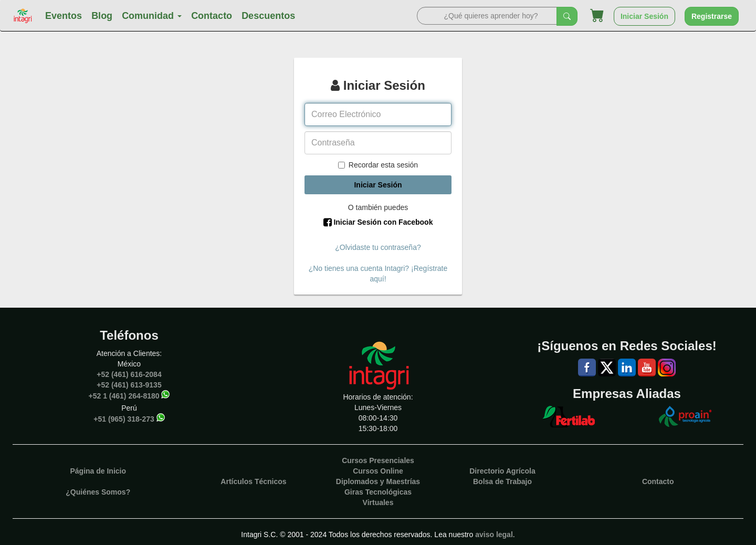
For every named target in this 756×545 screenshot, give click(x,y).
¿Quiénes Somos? (98, 492)
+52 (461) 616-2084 (129, 374)
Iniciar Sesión (644, 16)
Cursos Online (378, 471)
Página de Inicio (98, 471)
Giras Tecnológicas (378, 492)
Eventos (64, 16)
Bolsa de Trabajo (502, 481)
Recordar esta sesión (378, 165)
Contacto (212, 16)
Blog (102, 16)
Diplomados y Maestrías (378, 481)
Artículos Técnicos (253, 481)
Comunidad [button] (152, 16)
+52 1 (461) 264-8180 (124, 395)
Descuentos (268, 16)
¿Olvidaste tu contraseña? (378, 247)
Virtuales (378, 502)
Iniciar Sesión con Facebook (378, 222)
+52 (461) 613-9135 (129, 385)
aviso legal (494, 534)
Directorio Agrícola (502, 471)
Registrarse (712, 16)
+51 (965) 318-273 (124, 418)
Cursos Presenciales (378, 460)
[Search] (487, 16)
